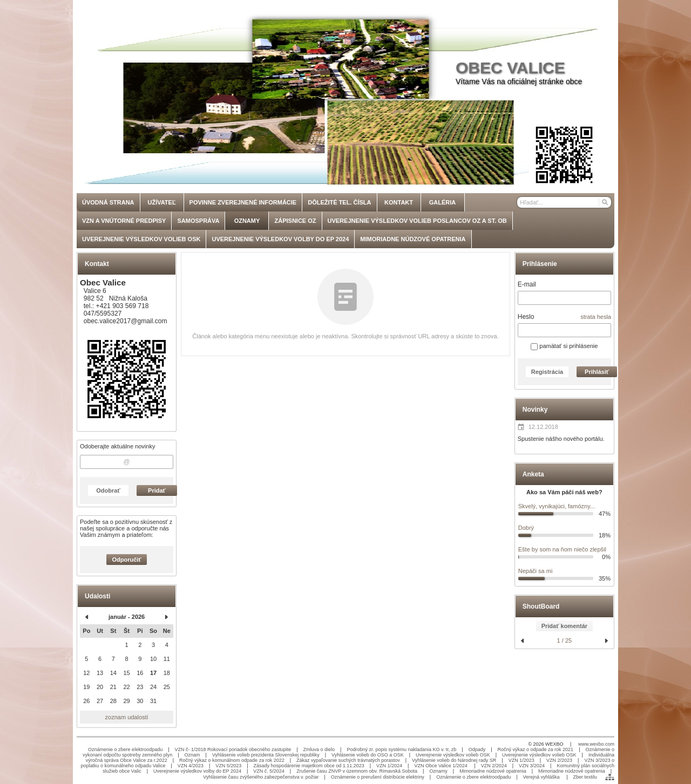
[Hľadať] (604, 202)
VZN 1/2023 (521, 760)
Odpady (477, 749)
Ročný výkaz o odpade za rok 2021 (536, 749)
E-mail (527, 284)
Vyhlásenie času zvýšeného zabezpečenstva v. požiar (261, 777)
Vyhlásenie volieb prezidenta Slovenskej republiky (266, 755)
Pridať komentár (564, 626)
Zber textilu (585, 777)
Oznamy (438, 771)
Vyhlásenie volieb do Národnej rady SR (454, 760)
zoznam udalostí (127, 717)
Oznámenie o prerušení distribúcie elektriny (378, 777)
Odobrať (108, 490)
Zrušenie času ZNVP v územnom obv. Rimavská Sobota (357, 771)
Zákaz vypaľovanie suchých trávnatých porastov (348, 760)
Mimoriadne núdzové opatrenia (493, 771)
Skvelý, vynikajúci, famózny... (557, 506)
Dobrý (526, 528)
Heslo (526, 317)
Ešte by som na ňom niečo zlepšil (562, 549)
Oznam (192, 755)
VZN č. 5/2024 (269, 771)
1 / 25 (565, 640)
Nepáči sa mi (536, 571)
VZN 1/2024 (389, 766)
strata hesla (596, 317)
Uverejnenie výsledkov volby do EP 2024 (197, 771)
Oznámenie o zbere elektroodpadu (125, 749)
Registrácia (547, 372)
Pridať (157, 490)
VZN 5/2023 (228, 766)
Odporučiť (127, 560)
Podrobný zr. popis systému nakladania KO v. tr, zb (401, 749)
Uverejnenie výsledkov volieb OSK (453, 755)
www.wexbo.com (596, 744)
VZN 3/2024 (532, 766)
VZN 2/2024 (494, 766)
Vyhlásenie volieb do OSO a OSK (368, 755)
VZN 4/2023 (191, 766)
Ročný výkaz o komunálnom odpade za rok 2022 (232, 760)
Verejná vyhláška (542, 777)
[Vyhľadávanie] (564, 202)
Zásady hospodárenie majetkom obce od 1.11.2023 (309, 766)
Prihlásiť (597, 372)
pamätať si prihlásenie (564, 346)
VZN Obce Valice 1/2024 (441, 766)
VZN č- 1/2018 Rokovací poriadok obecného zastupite (233, 749)
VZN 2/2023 (559, 760)
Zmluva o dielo (319, 749)
